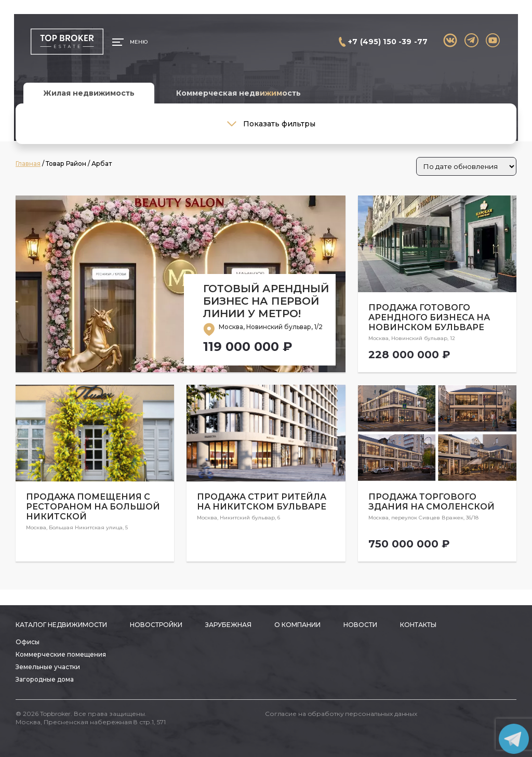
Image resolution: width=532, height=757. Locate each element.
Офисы (28, 642)
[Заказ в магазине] (466, 166)
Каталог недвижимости (61, 625)
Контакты (418, 625)
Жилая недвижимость (89, 93)
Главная (28, 164)
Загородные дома (45, 679)
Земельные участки (48, 667)
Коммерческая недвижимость (238, 93)
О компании (297, 625)
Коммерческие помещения (61, 654)
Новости (360, 625)
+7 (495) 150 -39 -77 (388, 42)
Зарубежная (228, 625)
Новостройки (156, 625)
